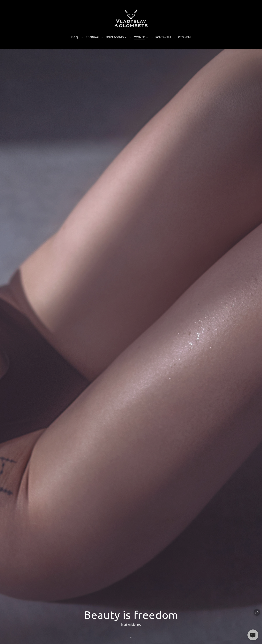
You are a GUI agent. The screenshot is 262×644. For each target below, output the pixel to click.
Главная (92, 37)
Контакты (163, 37)
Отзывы (184, 37)
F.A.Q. (75, 37)
